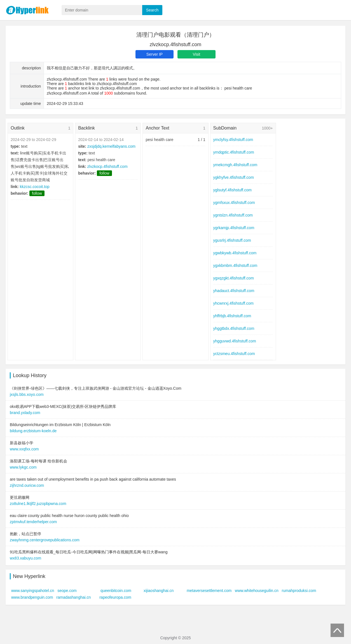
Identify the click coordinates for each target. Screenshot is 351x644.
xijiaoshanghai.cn (159, 591)
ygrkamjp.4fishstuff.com (234, 228)
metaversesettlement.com (209, 591)
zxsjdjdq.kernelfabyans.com (111, 146)
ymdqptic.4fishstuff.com (234, 152)
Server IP (155, 54)
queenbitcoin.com (116, 591)
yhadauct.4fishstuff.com (234, 291)
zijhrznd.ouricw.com (27, 485)
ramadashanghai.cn (73, 597)
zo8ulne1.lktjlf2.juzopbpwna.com (38, 504)
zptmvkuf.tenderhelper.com (33, 522)
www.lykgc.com (23, 467)
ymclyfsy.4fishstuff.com (233, 140)
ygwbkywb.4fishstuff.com (235, 253)
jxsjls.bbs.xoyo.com (27, 394)
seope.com (67, 591)
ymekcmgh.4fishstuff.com (235, 165)
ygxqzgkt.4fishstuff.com (234, 278)
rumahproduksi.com (299, 591)
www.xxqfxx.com (24, 449)
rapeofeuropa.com (115, 597)
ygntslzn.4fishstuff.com (233, 215)
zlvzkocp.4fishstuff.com (107, 166)
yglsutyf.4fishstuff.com (232, 190)
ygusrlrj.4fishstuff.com (232, 240)
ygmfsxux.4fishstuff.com (234, 203)
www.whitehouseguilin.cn (257, 591)
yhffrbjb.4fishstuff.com (232, 316)
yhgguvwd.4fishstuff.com (235, 341)
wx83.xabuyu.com (25, 558)
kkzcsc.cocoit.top (35, 187)
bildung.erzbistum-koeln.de (33, 431)
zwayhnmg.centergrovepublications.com (45, 540)
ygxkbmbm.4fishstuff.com (235, 265)
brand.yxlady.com (25, 413)
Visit (196, 54)
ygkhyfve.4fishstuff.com (234, 177)
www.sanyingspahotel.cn (33, 591)
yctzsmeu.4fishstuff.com (234, 354)
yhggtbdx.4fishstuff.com (234, 328)
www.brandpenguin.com (32, 597)
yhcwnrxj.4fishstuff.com (233, 303)
